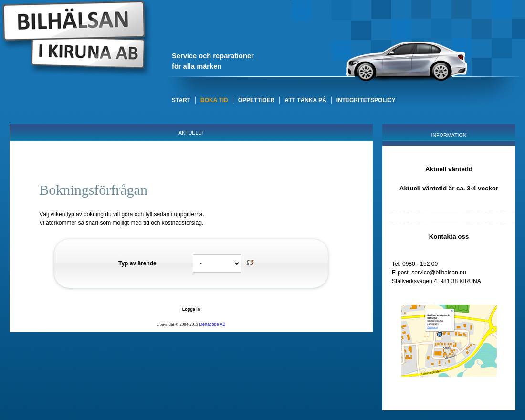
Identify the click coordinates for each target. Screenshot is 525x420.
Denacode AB (213, 324)
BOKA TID (214, 100)
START (181, 100)
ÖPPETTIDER (257, 100)
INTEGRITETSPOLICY (366, 100)
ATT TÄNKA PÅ (305, 100)
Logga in (191, 309)
